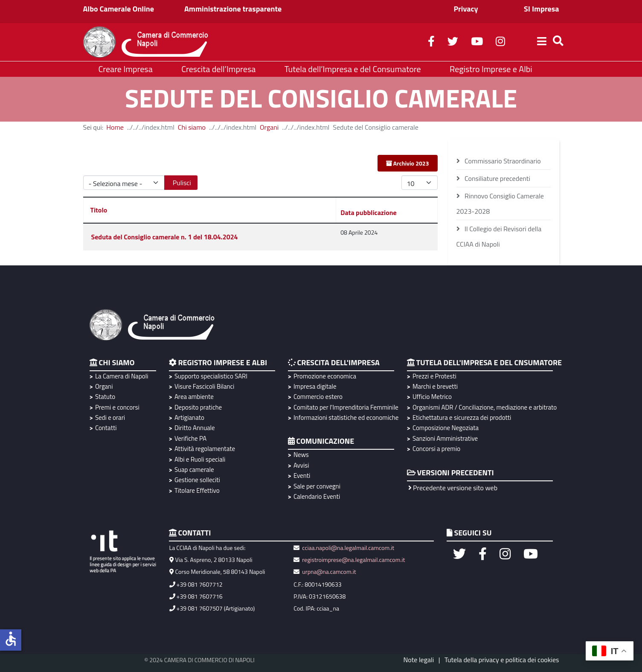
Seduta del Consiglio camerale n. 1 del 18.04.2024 (165, 237)
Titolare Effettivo (197, 490)
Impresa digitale (315, 386)
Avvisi (301, 465)
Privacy (466, 9)
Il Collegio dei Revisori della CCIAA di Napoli (499, 236)
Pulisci (182, 183)
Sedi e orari (110, 417)
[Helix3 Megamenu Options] (542, 42)
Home (115, 127)
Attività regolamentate (205, 449)
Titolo (99, 210)
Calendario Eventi (317, 496)
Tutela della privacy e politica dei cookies (502, 660)
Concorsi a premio (436, 449)
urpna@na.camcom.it (329, 572)
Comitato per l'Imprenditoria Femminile (345, 407)
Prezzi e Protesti (434, 376)
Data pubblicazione (369, 212)
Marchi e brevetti (435, 386)
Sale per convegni (317, 486)
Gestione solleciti (197, 480)
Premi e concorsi (117, 407)
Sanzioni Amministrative (445, 438)
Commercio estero (318, 397)
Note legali (419, 660)
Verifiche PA (190, 438)
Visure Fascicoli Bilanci (204, 386)
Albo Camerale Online (119, 9)
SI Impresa (542, 9)
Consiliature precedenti (497, 178)
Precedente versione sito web (453, 488)
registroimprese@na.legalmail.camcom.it (353, 560)
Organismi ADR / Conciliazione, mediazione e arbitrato (484, 407)
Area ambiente (194, 397)
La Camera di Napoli (122, 376)
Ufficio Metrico (432, 397)
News (301, 455)
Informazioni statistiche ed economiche (345, 417)
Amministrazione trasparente (233, 9)
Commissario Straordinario (502, 161)
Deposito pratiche (198, 407)
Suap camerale (194, 470)
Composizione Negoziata (446, 428)
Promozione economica (325, 376)
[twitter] (453, 43)
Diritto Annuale (195, 428)
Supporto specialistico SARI (211, 376)
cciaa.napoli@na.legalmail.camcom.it (347, 548)
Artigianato (189, 417)
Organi (269, 127)
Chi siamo (192, 127)
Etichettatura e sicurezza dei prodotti (462, 417)
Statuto (105, 397)
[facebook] (431, 43)
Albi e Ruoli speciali (200, 459)
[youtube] (477, 43)
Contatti (106, 428)
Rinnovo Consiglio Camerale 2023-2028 (500, 204)
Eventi (302, 476)
